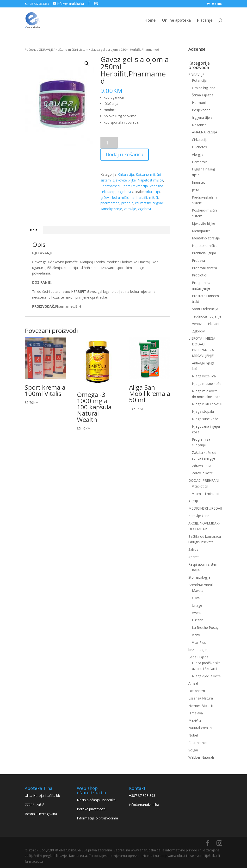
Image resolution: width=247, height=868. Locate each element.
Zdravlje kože (202, 473)
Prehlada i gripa (204, 253)
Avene (197, 613)
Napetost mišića (150, 180)
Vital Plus (199, 642)
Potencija (199, 80)
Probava (198, 260)
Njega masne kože (207, 384)
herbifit (142, 197)
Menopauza (201, 231)
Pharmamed (110, 186)
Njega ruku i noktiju (207, 404)
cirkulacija (152, 192)
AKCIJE (194, 501)
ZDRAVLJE (46, 50)
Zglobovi (124, 192)
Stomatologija (199, 577)
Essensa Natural (201, 698)
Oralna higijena (204, 88)
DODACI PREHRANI (204, 480)
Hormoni (199, 103)
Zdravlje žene (199, 516)
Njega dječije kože (206, 676)
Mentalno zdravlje (206, 238)
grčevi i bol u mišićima (117, 197)
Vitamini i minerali (206, 494)
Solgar (193, 750)
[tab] (34, 230)
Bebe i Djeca (198, 657)
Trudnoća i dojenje (207, 316)
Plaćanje (205, 21)
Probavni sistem (204, 268)
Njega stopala (203, 411)
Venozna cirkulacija (207, 324)
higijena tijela (202, 117)
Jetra (196, 190)
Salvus (193, 549)
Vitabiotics (200, 486)
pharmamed (110, 203)
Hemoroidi (200, 162)
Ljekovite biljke (124, 180)
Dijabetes (199, 147)
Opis (34, 230)
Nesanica (199, 125)
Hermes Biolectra (202, 706)
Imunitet (198, 182)
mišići (154, 197)
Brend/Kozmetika (202, 585)
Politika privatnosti (91, 809)
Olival (196, 598)
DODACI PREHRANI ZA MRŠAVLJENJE (203, 350)
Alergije (198, 154)
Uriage (197, 605)
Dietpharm (197, 691)
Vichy (196, 635)
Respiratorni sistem (203, 564)
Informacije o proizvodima (97, 818)
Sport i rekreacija (135, 186)
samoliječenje (111, 209)
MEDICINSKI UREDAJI (205, 508)
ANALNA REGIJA (205, 132)
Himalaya (196, 713)
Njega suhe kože (205, 419)
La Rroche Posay (205, 628)
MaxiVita (195, 720)
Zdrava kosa (202, 466)
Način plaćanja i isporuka (96, 800)
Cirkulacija (126, 174)
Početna (31, 50)
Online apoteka (176, 21)
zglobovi (144, 209)
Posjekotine (201, 110)
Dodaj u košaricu (125, 154)
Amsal (193, 683)
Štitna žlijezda (203, 95)
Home (150, 21)
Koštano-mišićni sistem (72, 50)
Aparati (194, 557)
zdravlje (130, 209)
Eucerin (198, 620)
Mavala (198, 590)
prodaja (127, 203)
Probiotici (199, 275)
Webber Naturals (201, 757)
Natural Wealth (200, 728)
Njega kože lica (204, 376)
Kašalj (197, 570)
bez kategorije (199, 650)
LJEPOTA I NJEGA (202, 338)
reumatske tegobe (150, 203)
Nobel (193, 735)
